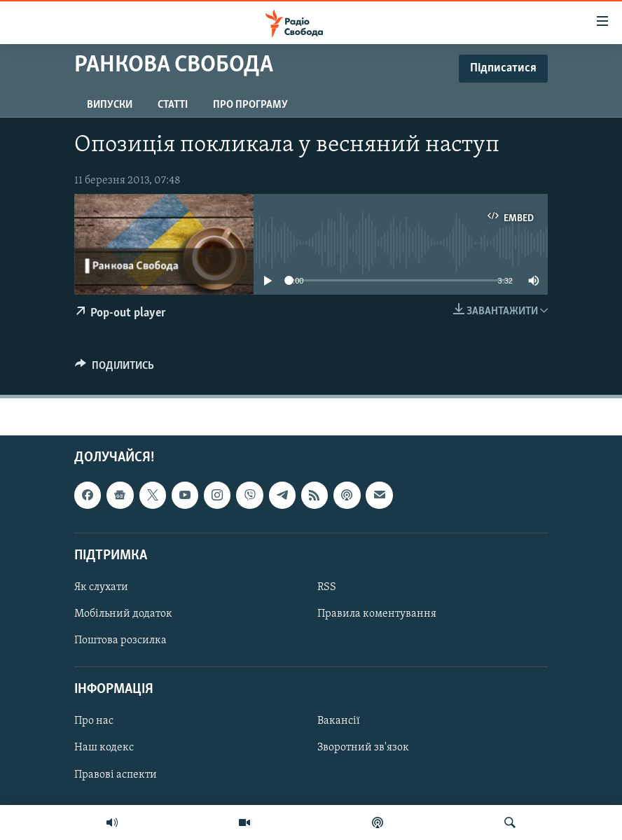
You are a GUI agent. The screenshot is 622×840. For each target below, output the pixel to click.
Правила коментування (377, 614)
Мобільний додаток (123, 614)
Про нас (94, 721)
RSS (327, 587)
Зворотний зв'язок (363, 748)
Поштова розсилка (120, 640)
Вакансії (339, 721)
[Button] (115, 369)
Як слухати (101, 587)
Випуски (110, 105)
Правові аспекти (116, 774)
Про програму (250, 105)
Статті (173, 105)
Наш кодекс (104, 748)
